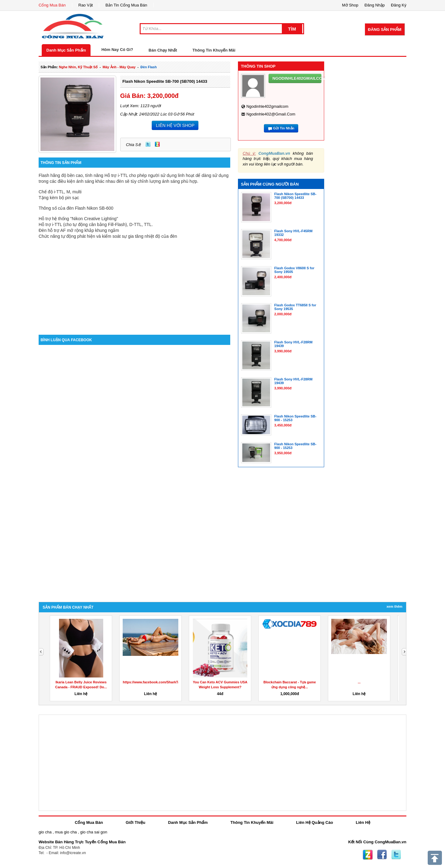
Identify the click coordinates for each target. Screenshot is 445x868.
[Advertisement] (134, 282)
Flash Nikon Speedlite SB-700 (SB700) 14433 (165, 81)
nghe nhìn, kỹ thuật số (78, 67)
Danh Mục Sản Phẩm (66, 50)
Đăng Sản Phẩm (385, 29)
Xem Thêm (394, 606)
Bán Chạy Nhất (163, 50)
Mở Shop (350, 5)
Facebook (382, 855)
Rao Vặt (86, 5)
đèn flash (149, 67)
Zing (157, 144)
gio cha (45, 832)
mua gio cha (66, 832)
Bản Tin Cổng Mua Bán (126, 5)
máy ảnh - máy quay (119, 67)
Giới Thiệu (136, 822)
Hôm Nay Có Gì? (117, 50)
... (359, 682)
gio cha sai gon (93, 832)
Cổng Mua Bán (52, 5)
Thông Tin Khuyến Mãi (214, 50)
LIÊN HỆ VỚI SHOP (175, 125)
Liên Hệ (363, 822)
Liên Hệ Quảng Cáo (314, 822)
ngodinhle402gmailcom (267, 106)
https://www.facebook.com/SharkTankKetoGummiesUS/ (167, 682)
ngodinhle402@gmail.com (271, 114)
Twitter (148, 144)
